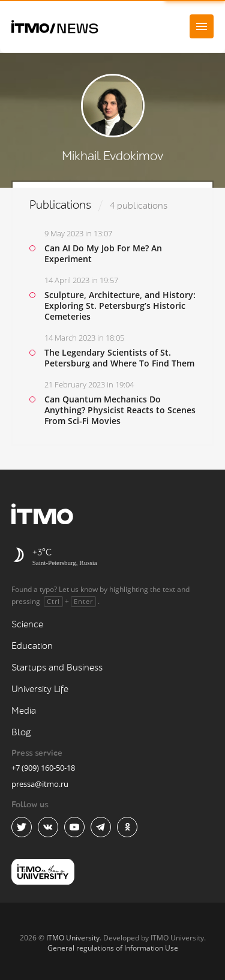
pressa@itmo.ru (40, 784)
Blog (21, 733)
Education (32, 646)
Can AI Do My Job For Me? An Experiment (103, 253)
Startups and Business (57, 668)
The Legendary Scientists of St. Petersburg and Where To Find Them (119, 358)
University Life (40, 689)
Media (24, 711)
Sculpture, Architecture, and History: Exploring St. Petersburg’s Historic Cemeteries (120, 306)
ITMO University (73, 938)
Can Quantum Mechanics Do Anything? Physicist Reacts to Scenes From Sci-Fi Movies (120, 410)
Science (27, 625)
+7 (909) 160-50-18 (43, 768)
